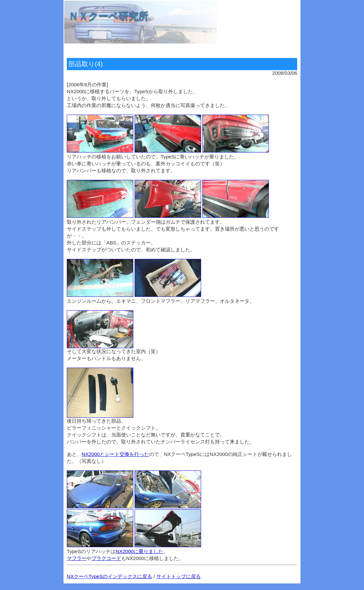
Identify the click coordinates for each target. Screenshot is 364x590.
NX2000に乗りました (139, 551)
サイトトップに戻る (179, 576)
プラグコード (106, 558)
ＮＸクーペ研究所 (108, 16)
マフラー (77, 558)
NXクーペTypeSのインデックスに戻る (109, 576)
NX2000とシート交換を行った (115, 454)
